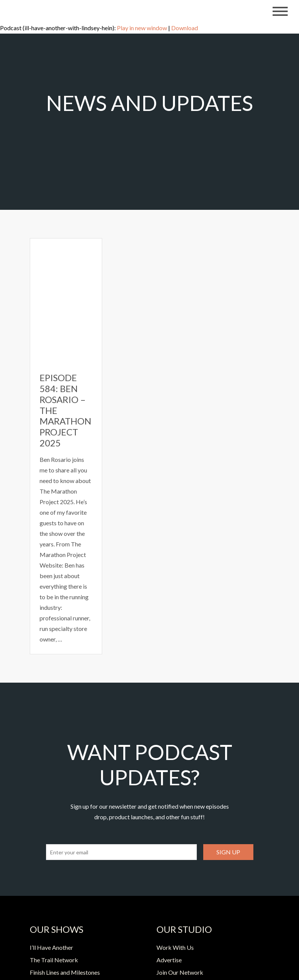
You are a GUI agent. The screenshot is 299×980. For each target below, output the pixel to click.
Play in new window (142, 28)
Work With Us (175, 947)
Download (185, 28)
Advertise (169, 960)
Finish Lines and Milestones (65, 972)
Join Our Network (180, 972)
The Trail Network (54, 960)
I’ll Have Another (51, 947)
